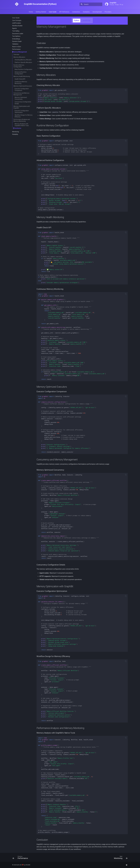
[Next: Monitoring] (120, 858)
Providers (108, 12)
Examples (86, 12)
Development (97, 12)
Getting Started (41, 12)
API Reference (64, 12)
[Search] (91, 4)
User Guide (53, 12)
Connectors (76, 12)
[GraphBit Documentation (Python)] (17, 4)
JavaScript (86, 20)
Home (31, 12)
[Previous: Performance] (21, 858)
